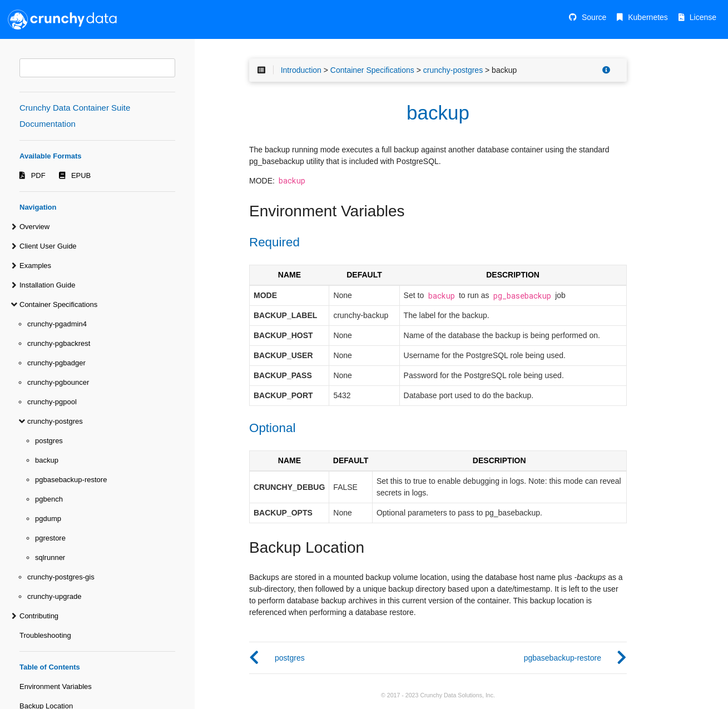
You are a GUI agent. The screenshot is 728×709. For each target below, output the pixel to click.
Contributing (39, 616)
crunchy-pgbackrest (59, 343)
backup (47, 460)
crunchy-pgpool (52, 402)
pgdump (48, 519)
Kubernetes (648, 17)
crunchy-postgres (55, 421)
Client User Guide (48, 246)
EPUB (81, 175)
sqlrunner (50, 557)
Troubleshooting (45, 635)
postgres (49, 441)
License (703, 17)
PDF (38, 175)
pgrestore (50, 538)
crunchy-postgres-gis (61, 577)
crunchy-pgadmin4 (57, 324)
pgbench (49, 499)
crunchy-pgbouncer (58, 382)
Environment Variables (56, 686)
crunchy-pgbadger (56, 363)
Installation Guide (47, 285)
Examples (35, 266)
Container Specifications (58, 304)
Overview (34, 227)
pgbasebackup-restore (71, 480)
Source (594, 17)
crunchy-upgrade (55, 596)
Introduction (301, 70)
